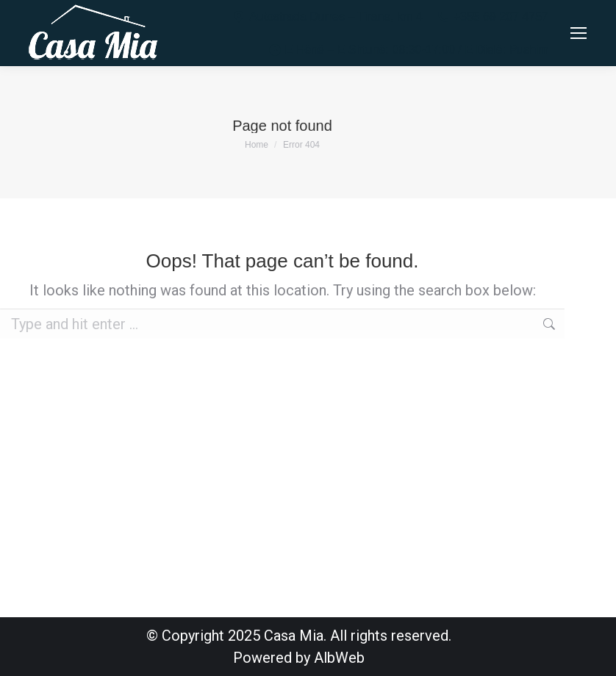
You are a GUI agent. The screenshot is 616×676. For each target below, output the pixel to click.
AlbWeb (339, 658)
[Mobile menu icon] (579, 33)
